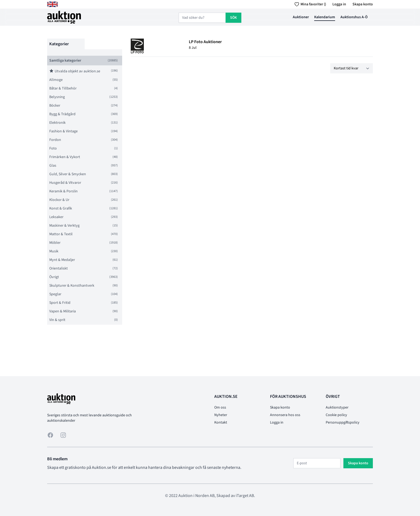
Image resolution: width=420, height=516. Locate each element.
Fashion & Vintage (63, 131)
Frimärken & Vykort (65, 157)
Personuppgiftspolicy (343, 422)
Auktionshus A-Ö (354, 17)
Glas (53, 166)
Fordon (55, 140)
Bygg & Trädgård (62, 114)
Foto (53, 148)
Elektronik (57, 123)
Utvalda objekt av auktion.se (75, 71)
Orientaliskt (59, 268)
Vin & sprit (57, 320)
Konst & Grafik (61, 208)
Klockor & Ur (59, 200)
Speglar (55, 294)
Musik (54, 251)
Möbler (55, 243)
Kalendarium (325, 17)
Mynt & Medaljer (62, 260)
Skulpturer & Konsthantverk (72, 286)
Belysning (57, 97)
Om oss (220, 407)
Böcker (55, 106)
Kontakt (221, 422)
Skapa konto (363, 4)
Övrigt (54, 277)
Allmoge (56, 80)
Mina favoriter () (309, 4)
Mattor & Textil (61, 234)
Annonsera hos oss (285, 415)
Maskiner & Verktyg (64, 226)
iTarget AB (245, 496)
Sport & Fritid (60, 303)
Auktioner (301, 17)
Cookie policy (336, 415)
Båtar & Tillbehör (63, 88)
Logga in (339, 4)
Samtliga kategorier (65, 61)
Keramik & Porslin (63, 191)
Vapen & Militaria (63, 311)
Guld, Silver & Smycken (68, 174)
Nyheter (221, 415)
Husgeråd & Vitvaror (65, 183)
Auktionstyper (337, 407)
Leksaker (56, 217)
